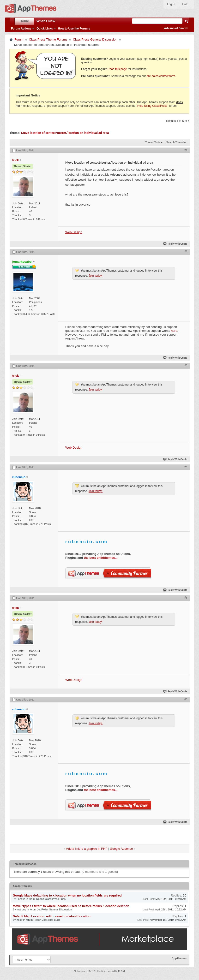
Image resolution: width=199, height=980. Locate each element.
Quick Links (45, 29)
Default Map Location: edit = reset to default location (52, 916)
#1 (186, 150)
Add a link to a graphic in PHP (87, 849)
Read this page (117, 69)
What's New (46, 21)
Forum (19, 39)
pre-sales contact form (161, 76)
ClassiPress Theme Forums (48, 39)
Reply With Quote (175, 244)
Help (185, 4)
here (174, 331)
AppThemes (179, 958)
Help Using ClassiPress (152, 106)
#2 (186, 251)
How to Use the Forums (74, 29)
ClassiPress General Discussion (95, 39)
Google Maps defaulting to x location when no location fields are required (67, 895)
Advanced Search (176, 28)
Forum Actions (21, 29)
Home (24, 21)
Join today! (96, 276)
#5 (186, 598)
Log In (171, 4)
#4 (186, 467)
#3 (186, 365)
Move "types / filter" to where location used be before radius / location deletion (71, 906)
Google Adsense (121, 849)
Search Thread (175, 142)
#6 (186, 699)
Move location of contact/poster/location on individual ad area (65, 133)
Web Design (74, 232)
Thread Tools (153, 142)
